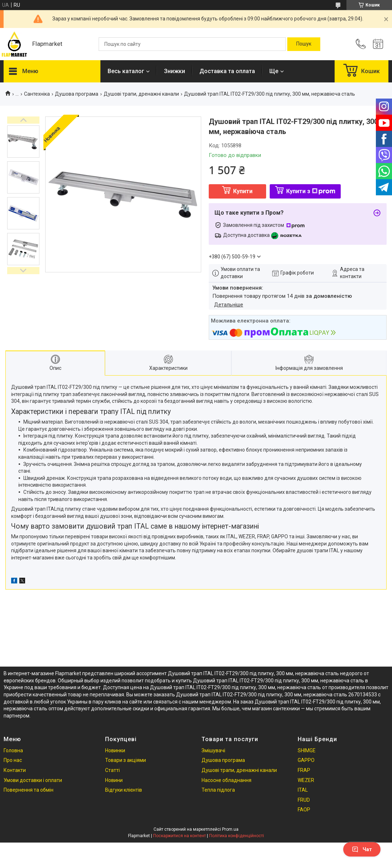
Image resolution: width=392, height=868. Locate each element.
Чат (362, 849)
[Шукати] (304, 44)
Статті (112, 770)
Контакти (15, 770)
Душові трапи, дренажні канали (141, 94)
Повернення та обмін (29, 790)
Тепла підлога (218, 790)
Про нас (13, 760)
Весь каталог (126, 71)
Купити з (311, 191)
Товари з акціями (126, 760)
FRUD (304, 800)
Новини (114, 780)
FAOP (304, 810)
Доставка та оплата (227, 71)
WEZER (306, 780)
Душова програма (77, 94)
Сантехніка (37, 94)
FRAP (304, 770)
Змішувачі (213, 750)
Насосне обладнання (226, 780)
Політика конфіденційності (237, 836)
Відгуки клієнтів (124, 790)
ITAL (303, 790)
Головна (13, 750)
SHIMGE (307, 750)
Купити (243, 191)
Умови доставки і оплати (33, 780)
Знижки (174, 71)
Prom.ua (230, 829)
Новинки (115, 750)
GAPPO (306, 760)
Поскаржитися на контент (180, 836)
